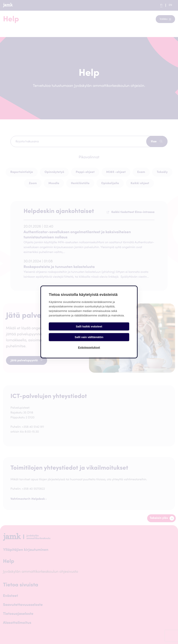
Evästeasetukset (89, 342)
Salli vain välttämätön (110, 331)
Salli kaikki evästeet (68, 331)
